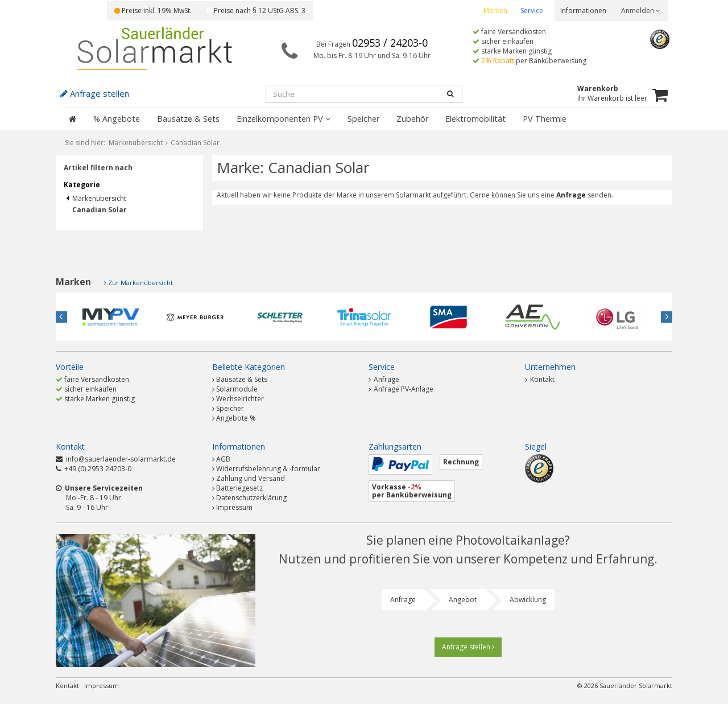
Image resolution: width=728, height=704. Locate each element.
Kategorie (82, 185)
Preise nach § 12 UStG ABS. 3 (256, 11)
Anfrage (384, 379)
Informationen (583, 11)
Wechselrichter (240, 399)
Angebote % (236, 418)
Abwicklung (528, 600)
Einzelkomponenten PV (284, 119)
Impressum (234, 507)
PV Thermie (545, 119)
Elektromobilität (475, 119)
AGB (223, 459)
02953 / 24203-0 (390, 43)
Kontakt (540, 379)
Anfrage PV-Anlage (401, 389)
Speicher (363, 119)
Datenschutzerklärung (251, 498)
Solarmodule (237, 389)
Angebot (463, 600)
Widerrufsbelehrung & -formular (268, 469)
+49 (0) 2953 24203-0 (98, 469)
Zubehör (412, 119)
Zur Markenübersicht (140, 283)
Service (532, 11)
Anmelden (641, 11)
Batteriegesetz (239, 488)
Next (667, 317)
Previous (61, 317)
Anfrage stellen (468, 647)
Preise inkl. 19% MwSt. (153, 11)
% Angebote (117, 119)
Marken (495, 11)
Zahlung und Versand (251, 478)
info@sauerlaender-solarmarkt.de (121, 459)
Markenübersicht (96, 198)
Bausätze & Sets (188, 119)
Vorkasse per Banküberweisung (412, 491)
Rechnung (461, 462)
